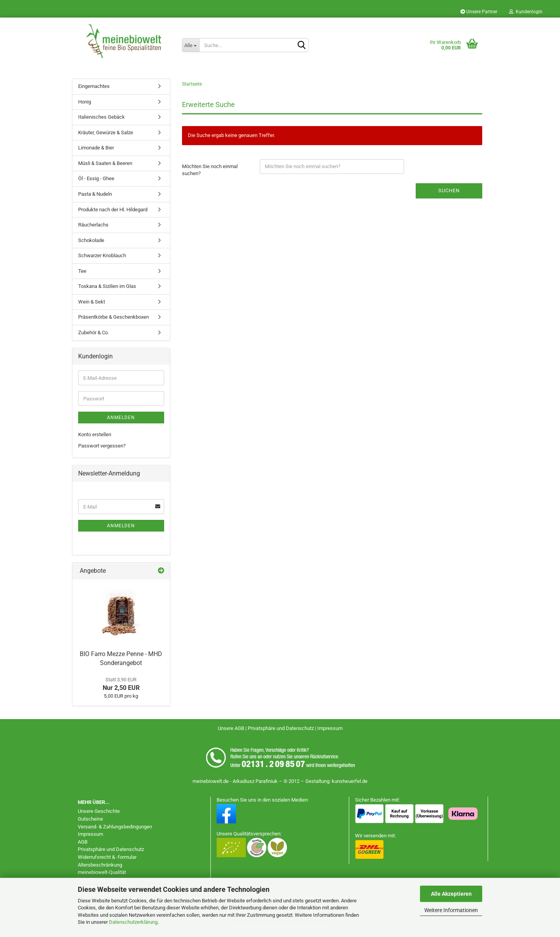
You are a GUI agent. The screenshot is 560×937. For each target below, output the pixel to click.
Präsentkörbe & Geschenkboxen (114, 317)
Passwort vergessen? (102, 446)
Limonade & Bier (96, 148)
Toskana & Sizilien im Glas (107, 286)
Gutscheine (90, 819)
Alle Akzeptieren (451, 894)
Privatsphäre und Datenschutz (281, 728)
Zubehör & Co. (94, 333)
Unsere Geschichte (99, 811)
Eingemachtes (94, 86)
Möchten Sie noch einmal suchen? (210, 170)
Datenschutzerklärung (133, 922)
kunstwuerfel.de (350, 781)
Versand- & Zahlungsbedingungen (115, 827)
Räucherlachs (93, 225)
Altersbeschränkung (100, 865)
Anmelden (121, 418)
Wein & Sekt (92, 302)
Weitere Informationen (451, 910)
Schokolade (91, 240)
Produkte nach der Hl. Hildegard (113, 210)
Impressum (330, 728)
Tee (82, 271)
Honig (85, 102)
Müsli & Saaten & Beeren (105, 163)
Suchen (449, 190)
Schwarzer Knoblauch (102, 255)
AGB (83, 842)
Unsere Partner (479, 12)
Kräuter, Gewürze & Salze (106, 132)
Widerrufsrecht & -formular (107, 857)
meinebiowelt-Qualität (102, 872)
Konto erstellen (95, 434)
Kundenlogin (526, 12)
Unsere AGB (232, 728)
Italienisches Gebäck (101, 117)
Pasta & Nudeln (95, 194)
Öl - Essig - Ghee (96, 178)
